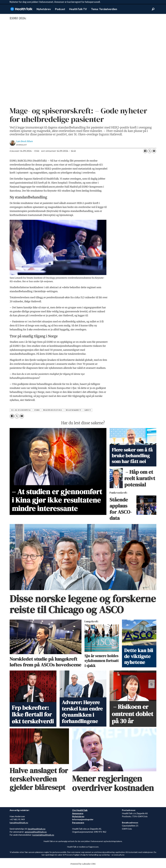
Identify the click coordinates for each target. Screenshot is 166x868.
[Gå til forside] (21, 9)
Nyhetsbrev (44, 9)
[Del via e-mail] (154, 151)
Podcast (60, 9)
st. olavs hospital (21, 410)
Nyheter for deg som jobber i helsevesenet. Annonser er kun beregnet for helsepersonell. (55, 2)
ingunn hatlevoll (53, 410)
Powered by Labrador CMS (83, 864)
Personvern (78, 822)
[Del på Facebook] (145, 151)
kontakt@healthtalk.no (43, 835)
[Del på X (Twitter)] (150, 151)
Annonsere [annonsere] (78, 813)
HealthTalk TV (78, 9)
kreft (88, 410)
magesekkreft (74, 410)
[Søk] (153, 9)
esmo (37, 410)
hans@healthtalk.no (19, 822)
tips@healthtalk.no (37, 829)
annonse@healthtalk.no (36, 832)
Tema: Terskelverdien (104, 9)
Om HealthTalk (80, 810)
